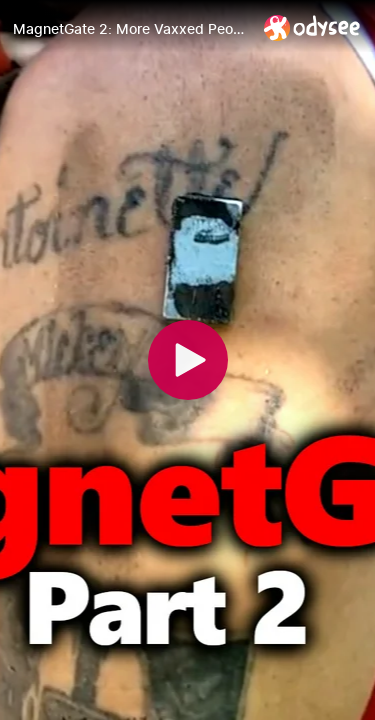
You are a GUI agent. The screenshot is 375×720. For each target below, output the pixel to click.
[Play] (188, 360)
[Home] (312, 27)
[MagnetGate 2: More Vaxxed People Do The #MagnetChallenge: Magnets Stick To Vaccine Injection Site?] (130, 29)
